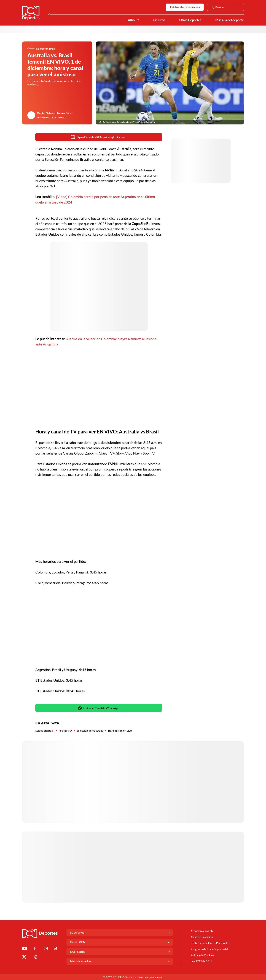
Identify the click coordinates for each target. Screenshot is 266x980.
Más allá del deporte (230, 20)
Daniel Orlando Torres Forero (56, 113)
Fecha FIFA (65, 730)
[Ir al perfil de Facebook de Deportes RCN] (35, 948)
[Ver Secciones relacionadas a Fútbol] (138, 20)
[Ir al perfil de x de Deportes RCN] (24, 957)
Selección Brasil (45, 730)
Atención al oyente (202, 930)
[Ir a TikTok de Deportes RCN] (56, 948)
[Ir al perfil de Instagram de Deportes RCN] (46, 948)
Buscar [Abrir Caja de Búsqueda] (218, 7)
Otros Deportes (190, 20)
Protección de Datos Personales (210, 942)
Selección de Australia (90, 730)
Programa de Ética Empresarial (209, 948)
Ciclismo (159, 20)
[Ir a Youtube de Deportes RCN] (25, 948)
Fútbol (131, 20)
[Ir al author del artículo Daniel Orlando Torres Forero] (31, 115)
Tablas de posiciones (185, 7)
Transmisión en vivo (120, 730)
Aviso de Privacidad (203, 936)
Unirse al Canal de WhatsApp (99, 707)
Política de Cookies (202, 954)
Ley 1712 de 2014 (201, 961)
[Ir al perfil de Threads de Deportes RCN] (36, 957)
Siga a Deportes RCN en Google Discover (99, 137)
